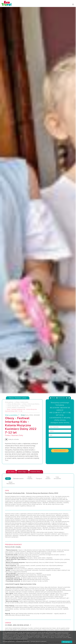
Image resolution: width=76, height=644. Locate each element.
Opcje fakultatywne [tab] (11, 168)
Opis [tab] (8, 163)
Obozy (7, 518)
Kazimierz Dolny (17, 120)
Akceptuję (67, 642)
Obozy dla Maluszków (14, 89)
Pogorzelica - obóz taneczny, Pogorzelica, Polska (45, 474)
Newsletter (33, 618)
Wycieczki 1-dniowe (45, 530)
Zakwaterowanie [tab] (18, 163)
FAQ (31, 612)
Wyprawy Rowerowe (62, 525)
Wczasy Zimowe (44, 523)
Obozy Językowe (27, 525)
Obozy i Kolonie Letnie (22, 87)
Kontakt (23, 612)
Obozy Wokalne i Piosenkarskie (17, 92)
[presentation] (67, 449)
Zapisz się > (11, 629)
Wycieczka (60, 528)
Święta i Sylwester (27, 537)
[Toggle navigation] (73, 5)
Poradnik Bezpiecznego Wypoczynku (43, 615)
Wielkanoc (42, 528)
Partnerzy (33, 615)
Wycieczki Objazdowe (63, 518)
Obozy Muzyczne (26, 90)
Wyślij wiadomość (60, 135)
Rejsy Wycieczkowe (28, 528)
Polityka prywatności (9, 641)
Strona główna (9, 87)
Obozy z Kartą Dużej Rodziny (31, 89)
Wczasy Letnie (44, 521)
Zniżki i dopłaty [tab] (30, 162)
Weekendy (42, 525)
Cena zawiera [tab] (48, 162)
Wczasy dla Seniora (45, 518)
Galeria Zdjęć (23, 156)
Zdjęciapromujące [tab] (9, 435)
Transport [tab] (39, 163)
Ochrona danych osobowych (38, 641)
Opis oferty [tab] (11, 156)
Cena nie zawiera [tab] (57, 162)
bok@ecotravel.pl (51, 595)
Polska (7, 120)
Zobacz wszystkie (59, 502)
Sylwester (25, 530)
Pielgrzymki (8, 528)
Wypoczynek (60, 530)
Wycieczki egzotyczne (46, 532)
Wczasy (7, 540)
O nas (23, 615)
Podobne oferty (36, 156)
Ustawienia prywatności (23, 641)
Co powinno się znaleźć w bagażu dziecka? (44, 624)
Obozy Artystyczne (13, 90)
